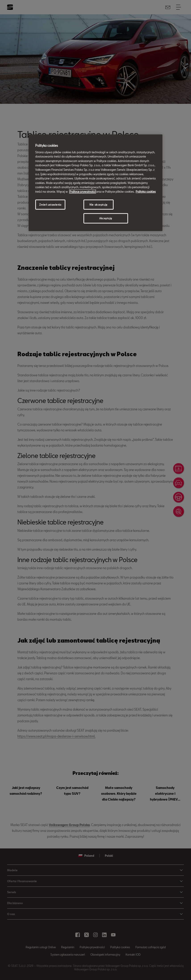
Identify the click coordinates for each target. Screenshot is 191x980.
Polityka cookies (146, 192)
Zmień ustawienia (50, 204)
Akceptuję (106, 218)
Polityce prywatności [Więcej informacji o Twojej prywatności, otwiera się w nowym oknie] (83, 192)
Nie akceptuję (98, 204)
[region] (95, 183)
